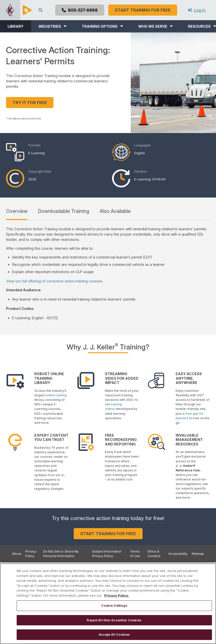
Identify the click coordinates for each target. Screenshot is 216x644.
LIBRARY (16, 26)
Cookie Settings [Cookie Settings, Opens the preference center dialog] (114, 605)
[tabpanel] (108, 273)
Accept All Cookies (114, 634)
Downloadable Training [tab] (63, 211)
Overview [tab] (17, 211)
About (17, 554)
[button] (53, 26)
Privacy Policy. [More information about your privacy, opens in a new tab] (117, 595)
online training (56, 395)
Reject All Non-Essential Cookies (114, 620)
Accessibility (178, 554)
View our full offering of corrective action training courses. (55, 281)
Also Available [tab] (115, 211)
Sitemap (198, 554)
